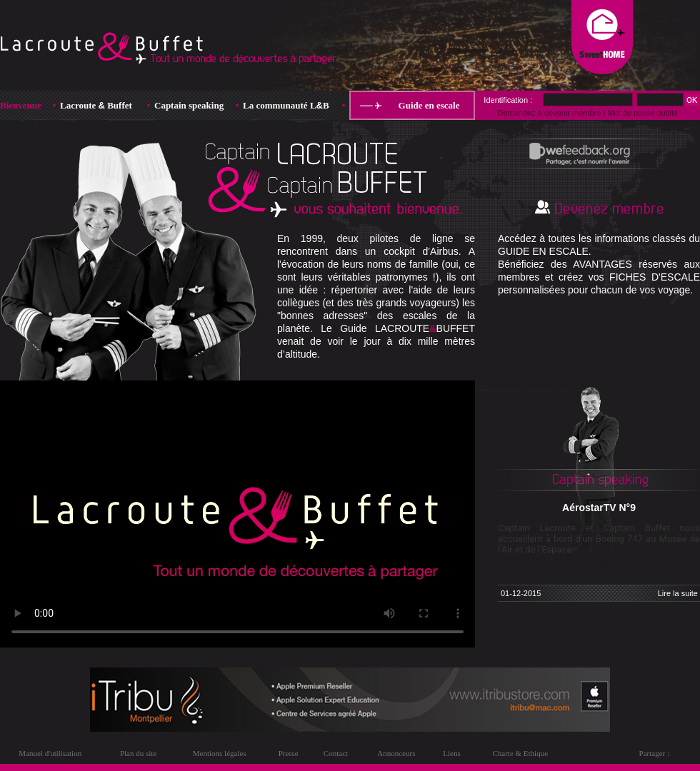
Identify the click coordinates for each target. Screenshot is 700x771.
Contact (336, 753)
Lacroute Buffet (96, 105)
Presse (289, 753)
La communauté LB (286, 105)
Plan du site (138, 753)
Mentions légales (220, 753)
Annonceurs (396, 753)
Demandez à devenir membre (549, 113)
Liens (451, 753)
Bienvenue (21, 105)
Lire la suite (678, 593)
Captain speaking (189, 105)
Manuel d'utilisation (50, 753)
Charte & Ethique (520, 753)
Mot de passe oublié (642, 113)
